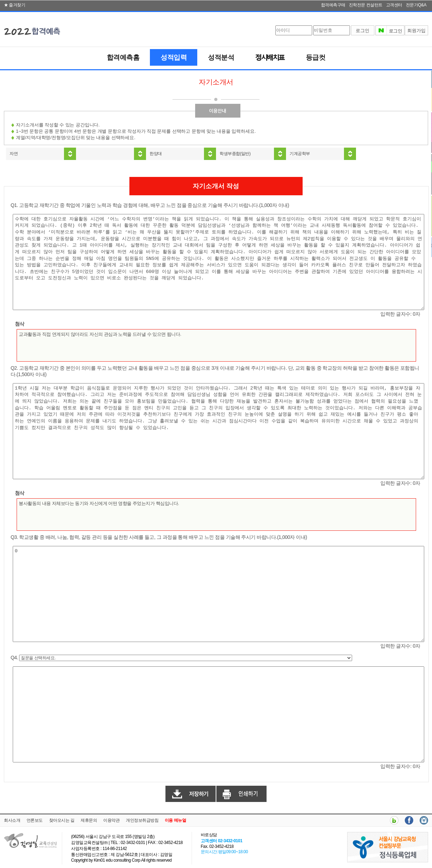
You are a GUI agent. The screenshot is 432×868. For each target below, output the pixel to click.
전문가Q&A (416, 5)
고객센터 (394, 5)
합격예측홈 (123, 57)
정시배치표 (270, 58)
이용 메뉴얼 (175, 820)
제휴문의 (89, 820)
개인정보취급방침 (142, 820)
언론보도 (35, 820)
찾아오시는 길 (62, 820)
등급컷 (316, 57)
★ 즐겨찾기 (14, 5)
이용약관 (111, 820)
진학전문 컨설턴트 (366, 5)
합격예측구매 (333, 5)
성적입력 (174, 57)
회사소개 (12, 820)
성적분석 (221, 57)
